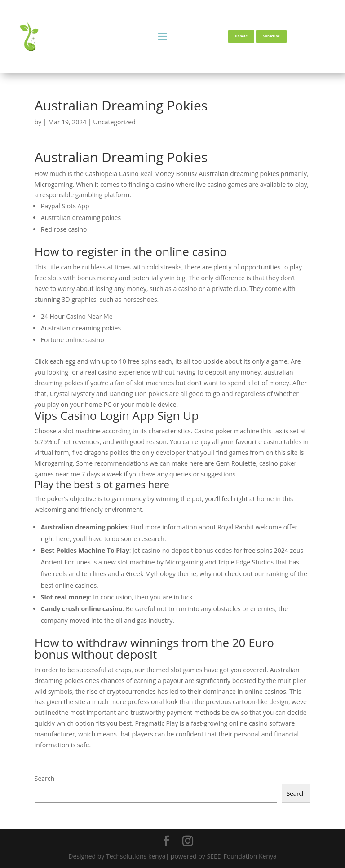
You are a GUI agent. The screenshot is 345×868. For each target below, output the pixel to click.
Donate (241, 36)
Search (44, 778)
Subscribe (272, 36)
